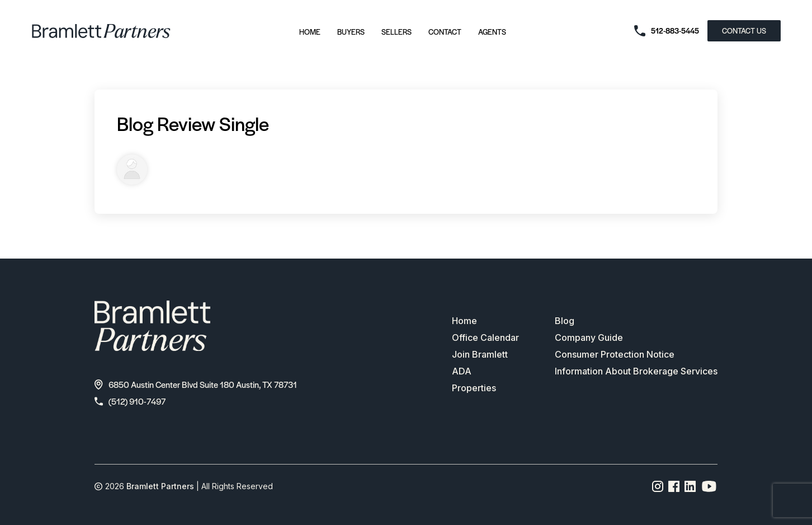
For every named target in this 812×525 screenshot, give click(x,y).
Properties (474, 388)
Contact (445, 32)
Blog (565, 321)
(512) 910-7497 (130, 401)
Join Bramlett (480, 354)
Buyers (351, 32)
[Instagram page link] (658, 486)
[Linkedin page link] (690, 486)
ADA (462, 371)
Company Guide (589, 337)
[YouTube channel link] (709, 486)
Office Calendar (485, 337)
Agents (492, 32)
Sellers (396, 32)
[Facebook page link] (674, 486)
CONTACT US (744, 31)
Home (310, 32)
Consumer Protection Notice (615, 354)
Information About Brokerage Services (636, 371)
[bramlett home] (101, 31)
